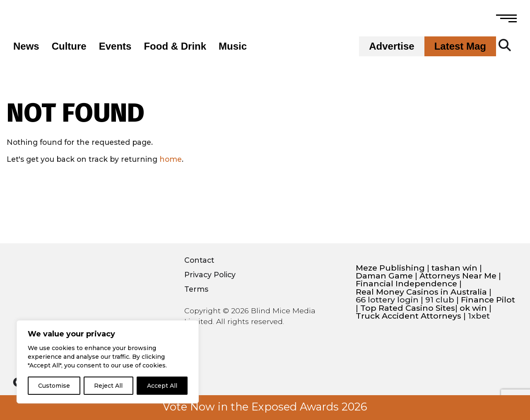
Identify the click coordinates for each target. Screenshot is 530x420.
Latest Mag (460, 46)
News (26, 46)
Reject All (108, 386)
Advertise (391, 46)
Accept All (162, 386)
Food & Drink (175, 46)
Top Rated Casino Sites (408, 308)
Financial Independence (406, 284)
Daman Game (384, 276)
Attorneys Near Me (458, 276)
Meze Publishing (390, 268)
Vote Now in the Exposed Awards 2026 (265, 407)
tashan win (454, 268)
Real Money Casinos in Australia (421, 292)
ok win (473, 308)
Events (115, 46)
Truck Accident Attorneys (408, 316)
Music (233, 46)
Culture (69, 46)
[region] (108, 362)
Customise (54, 386)
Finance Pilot (488, 300)
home (171, 159)
